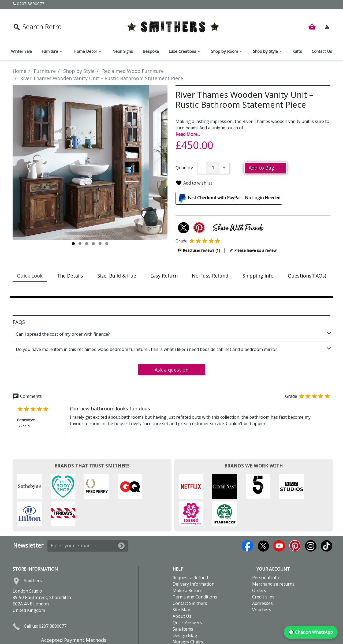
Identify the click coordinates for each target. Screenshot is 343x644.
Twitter (263, 518)
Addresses (262, 576)
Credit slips (263, 570)
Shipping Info (258, 276)
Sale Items (183, 602)
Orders (259, 563)
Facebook (247, 518)
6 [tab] (107, 244)
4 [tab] (93, 244)
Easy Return (164, 276)
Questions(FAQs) (307, 276)
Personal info (266, 550)
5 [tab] (100, 244)
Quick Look (30, 276)
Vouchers (262, 582)
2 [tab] (80, 244)
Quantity (184, 168)
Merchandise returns (273, 557)
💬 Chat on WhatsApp (311, 632)
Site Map (181, 582)
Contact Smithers (190, 576)
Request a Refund (190, 550)
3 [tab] (87, 244)
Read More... (188, 134)
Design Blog (185, 608)
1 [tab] (73, 244)
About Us (182, 589)
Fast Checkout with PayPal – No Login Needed (234, 198)
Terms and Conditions (195, 570)
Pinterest (295, 518)
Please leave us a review (253, 250)
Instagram (311, 518)
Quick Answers (187, 595)
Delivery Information (193, 557)
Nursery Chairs (188, 615)
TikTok (327, 518)
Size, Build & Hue (117, 276)
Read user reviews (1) (199, 250)
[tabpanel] (90, 163)
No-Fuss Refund (210, 276)
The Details (70, 276)
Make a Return (187, 563)
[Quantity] (213, 168)
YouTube (279, 518)
